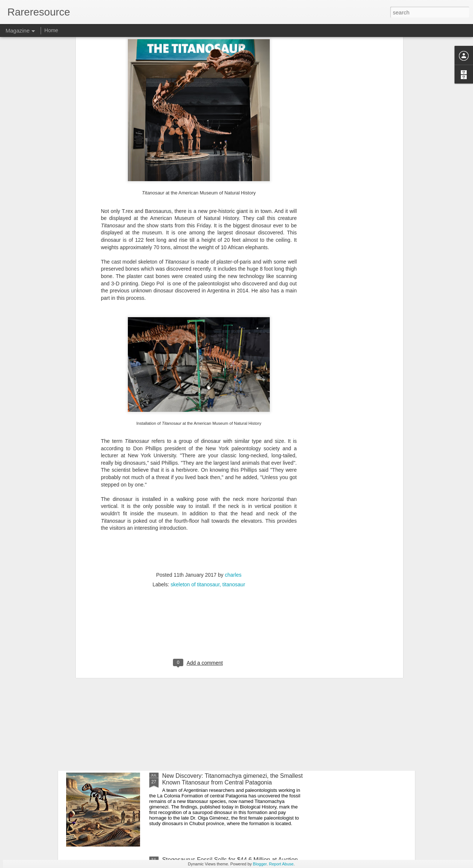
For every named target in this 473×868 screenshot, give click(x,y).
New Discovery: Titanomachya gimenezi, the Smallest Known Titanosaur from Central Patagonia (233, 779)
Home (51, 30)
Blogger (260, 864)
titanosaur (234, 493)
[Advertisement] (199, 540)
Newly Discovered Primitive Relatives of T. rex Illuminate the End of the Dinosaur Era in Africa (224, 611)
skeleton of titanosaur (195, 493)
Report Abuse (281, 864)
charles (233, 483)
